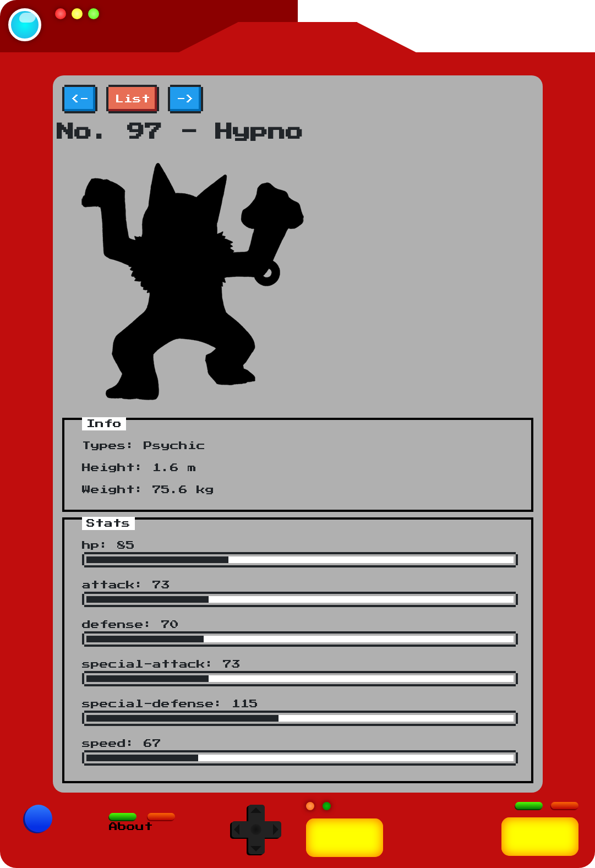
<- (80, 99)
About (131, 827)
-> (185, 99)
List (133, 99)
